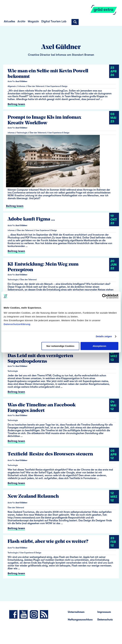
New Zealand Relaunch (33, 497)
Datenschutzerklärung (17, 324)
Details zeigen (104, 336)
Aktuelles (9, 21)
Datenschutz (105, 620)
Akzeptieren (99, 346)
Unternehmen (76, 612)
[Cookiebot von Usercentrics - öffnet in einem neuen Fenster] (104, 296)
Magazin (33, 21)
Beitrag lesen (16, 104)
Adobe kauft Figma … (31, 219)
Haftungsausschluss (80, 620)
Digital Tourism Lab (54, 21)
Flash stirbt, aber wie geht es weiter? (48, 542)
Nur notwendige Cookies (60, 346)
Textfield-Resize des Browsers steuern (50, 454)
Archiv (21, 21)
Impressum (104, 612)
